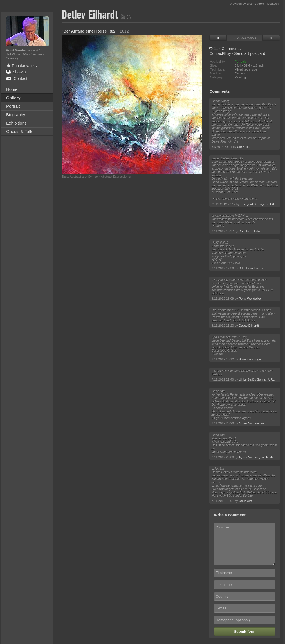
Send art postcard (250, 53)
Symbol (93, 177)
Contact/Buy (220, 53)
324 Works (14, 54)
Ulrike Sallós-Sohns (252, 379)
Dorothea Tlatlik (250, 231)
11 (225, 49)
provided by (247, 4)
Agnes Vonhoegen (251, 423)
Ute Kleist (244, 147)
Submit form (245, 631)
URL (272, 204)
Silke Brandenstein (252, 268)
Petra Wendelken (251, 299)
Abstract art (78, 177)
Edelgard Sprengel (253, 204)
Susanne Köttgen (251, 359)
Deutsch (273, 4)
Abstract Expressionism (117, 177)
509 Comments (34, 54)
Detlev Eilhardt (249, 326)
